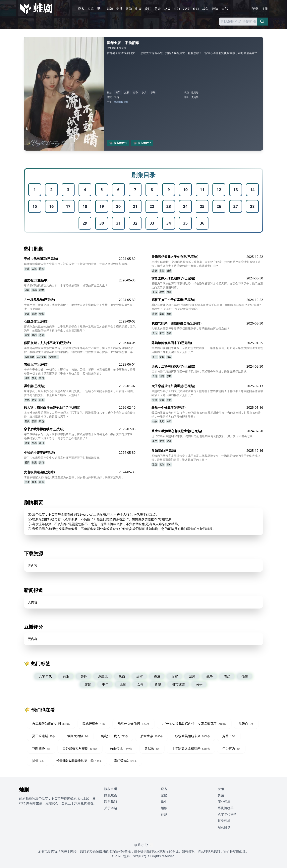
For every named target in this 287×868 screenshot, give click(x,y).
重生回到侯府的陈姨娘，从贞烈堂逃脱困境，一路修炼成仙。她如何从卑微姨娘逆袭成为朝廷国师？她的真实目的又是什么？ (207, 350)
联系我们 (111, 802)
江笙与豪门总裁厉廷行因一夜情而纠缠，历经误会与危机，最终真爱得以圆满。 (200, 371)
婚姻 (110, 9)
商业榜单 (224, 802)
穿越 (119, 9)
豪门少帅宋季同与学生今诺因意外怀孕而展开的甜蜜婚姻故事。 (63, 458)
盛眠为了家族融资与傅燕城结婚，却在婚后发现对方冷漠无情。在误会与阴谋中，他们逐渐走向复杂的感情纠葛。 (207, 285)
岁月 (144, 92)
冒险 (215, 9)
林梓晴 (118, 102)
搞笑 (41, 269)
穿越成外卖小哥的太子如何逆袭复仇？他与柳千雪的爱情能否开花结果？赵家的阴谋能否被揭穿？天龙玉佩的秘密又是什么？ (207, 393)
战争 (205, 9)
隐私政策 (111, 795)
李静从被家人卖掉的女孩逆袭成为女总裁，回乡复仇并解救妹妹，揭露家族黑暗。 (74, 477)
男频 (221, 795)
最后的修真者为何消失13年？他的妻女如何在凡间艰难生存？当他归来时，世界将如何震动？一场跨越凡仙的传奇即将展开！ (206, 415)
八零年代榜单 (227, 814)
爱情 (155, 292)
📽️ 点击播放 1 (118, 143)
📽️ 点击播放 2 (142, 143)
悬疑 (158, 9)
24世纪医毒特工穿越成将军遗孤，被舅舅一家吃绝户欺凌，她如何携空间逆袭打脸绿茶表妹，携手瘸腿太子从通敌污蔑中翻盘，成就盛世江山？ (206, 264)
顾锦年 (125, 102)
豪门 (148, 9)
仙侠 (155, 421)
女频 (221, 789)
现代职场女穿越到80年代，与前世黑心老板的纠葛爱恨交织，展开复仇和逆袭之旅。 (203, 436)
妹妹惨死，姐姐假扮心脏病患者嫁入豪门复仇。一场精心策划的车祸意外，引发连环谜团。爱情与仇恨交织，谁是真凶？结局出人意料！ (80, 393)
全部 (225, 9)
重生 (100, 9)
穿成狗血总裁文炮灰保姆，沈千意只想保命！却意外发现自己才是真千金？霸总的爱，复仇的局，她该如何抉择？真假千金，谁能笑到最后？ (80, 328)
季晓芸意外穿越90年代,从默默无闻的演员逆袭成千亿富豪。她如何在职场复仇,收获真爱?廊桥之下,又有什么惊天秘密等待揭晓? (206, 307)
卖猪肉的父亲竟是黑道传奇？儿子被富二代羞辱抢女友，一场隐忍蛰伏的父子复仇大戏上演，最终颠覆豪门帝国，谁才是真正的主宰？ (206, 458)
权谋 (186, 9)
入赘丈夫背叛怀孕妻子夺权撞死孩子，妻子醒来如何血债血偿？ (191, 328)
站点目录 (224, 827)
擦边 (129, 9)
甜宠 (139, 9)
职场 (153, 92)
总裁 (167, 9)
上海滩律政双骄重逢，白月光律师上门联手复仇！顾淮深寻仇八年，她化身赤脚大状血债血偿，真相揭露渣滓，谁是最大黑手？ (80, 415)
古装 (34, 269)
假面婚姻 (29, 357)
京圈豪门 (53, 357)
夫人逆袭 (41, 357)
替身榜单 (224, 821)
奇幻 (196, 9)
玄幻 (177, 9)
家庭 (91, 9)
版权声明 (111, 789)
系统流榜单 (226, 808)
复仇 (155, 333)
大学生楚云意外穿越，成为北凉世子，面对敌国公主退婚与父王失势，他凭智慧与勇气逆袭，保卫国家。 (78, 307)
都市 (136, 92)
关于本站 (111, 808)
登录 (255, 9)
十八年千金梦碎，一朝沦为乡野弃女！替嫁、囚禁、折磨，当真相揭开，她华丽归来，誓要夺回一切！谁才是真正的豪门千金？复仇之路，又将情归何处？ (80, 371)
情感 (34, 290)
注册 (265, 9)
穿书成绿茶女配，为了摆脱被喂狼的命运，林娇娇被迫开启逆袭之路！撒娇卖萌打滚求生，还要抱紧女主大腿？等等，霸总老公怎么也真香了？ (80, 436)
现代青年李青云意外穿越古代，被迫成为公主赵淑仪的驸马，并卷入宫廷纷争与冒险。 (77, 264)
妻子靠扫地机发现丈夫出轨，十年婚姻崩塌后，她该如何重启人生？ (66, 285)
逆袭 (81, 9)
